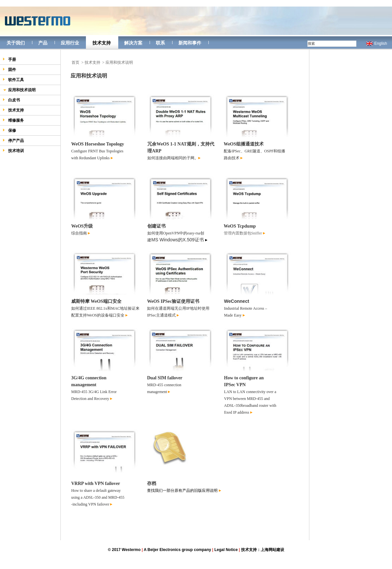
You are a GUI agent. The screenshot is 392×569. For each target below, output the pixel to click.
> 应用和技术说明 (118, 62)
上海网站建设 (272, 550)
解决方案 (133, 43)
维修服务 (13, 120)
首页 (75, 62)
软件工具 (13, 80)
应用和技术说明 (19, 90)
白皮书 (11, 100)
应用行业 (70, 43)
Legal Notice (226, 550)
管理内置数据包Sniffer (243, 233)
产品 (43, 43)
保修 (9, 130)
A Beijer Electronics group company (177, 550)
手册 (9, 59)
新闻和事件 (190, 43)
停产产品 (13, 140)
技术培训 (13, 151)
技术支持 (102, 43)
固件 (9, 69)
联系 (160, 43)
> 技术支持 (91, 62)
